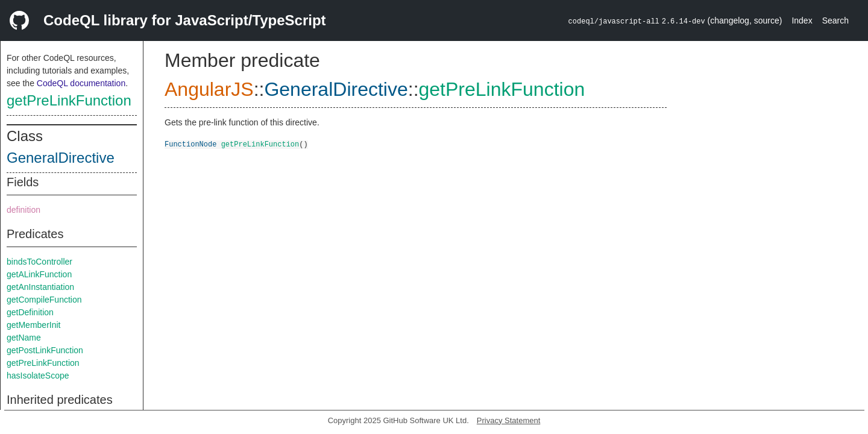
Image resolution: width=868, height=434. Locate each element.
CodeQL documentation (81, 83)
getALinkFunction (39, 274)
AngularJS (209, 89)
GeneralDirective (61, 158)
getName (24, 338)
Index (802, 20)
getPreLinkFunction (69, 100)
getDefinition (30, 312)
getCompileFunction (44, 300)
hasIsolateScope (38, 376)
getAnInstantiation (40, 287)
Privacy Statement (509, 420)
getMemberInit (33, 325)
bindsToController (39, 262)
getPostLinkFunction (45, 350)
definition (24, 210)
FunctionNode (190, 144)
